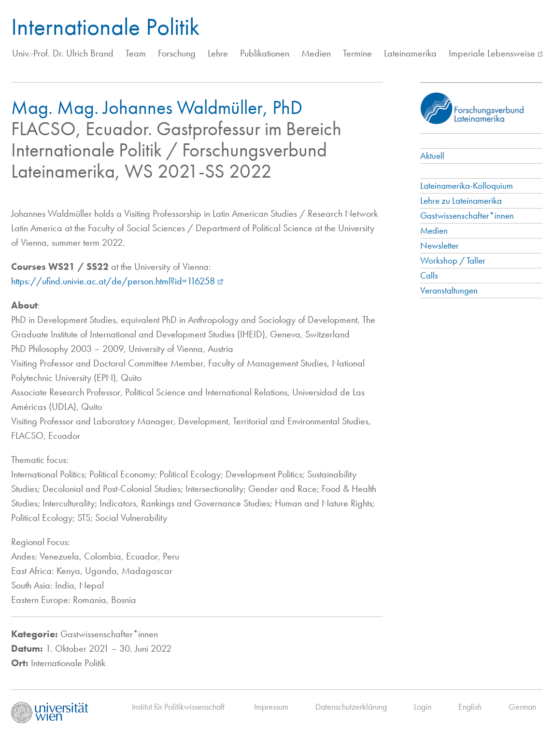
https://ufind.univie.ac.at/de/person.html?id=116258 (113, 281)
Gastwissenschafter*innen (467, 216)
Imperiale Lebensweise (492, 53)
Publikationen (265, 53)
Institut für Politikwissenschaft (178, 707)
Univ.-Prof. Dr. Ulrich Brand (63, 53)
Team (136, 53)
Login (423, 707)
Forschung (177, 53)
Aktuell (432, 156)
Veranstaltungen (449, 290)
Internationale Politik (105, 27)
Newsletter (440, 245)
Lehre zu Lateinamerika (461, 201)
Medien (316, 53)
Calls (429, 275)
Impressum (271, 707)
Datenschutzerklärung (351, 707)
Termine (357, 53)
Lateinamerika (410, 53)
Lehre (218, 53)
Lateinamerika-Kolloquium (467, 186)
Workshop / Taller (453, 260)
